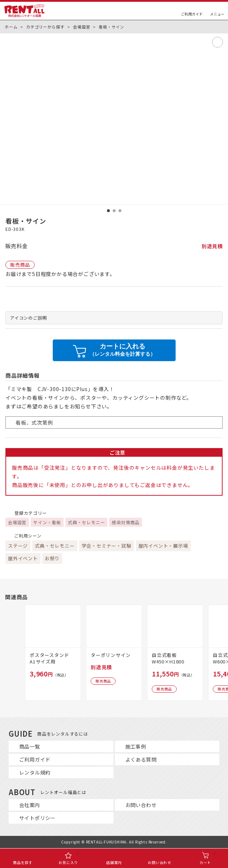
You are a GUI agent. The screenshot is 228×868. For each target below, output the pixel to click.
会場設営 (81, 27)
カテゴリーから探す (45, 27)
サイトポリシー (37, 818)
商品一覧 (30, 746)
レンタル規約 (35, 772)
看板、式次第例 (34, 422)
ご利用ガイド (35, 759)
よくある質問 (141, 759)
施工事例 (136, 746)
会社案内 (30, 805)
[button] (108, 211)
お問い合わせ (141, 805)
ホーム (11, 27)
